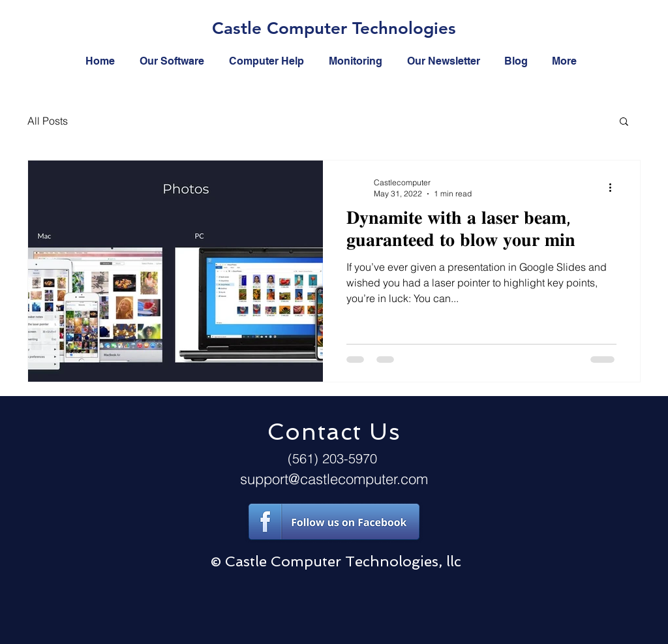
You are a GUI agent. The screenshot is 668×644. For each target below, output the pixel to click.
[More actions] (615, 187)
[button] (624, 122)
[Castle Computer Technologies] (334, 29)
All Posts (48, 121)
